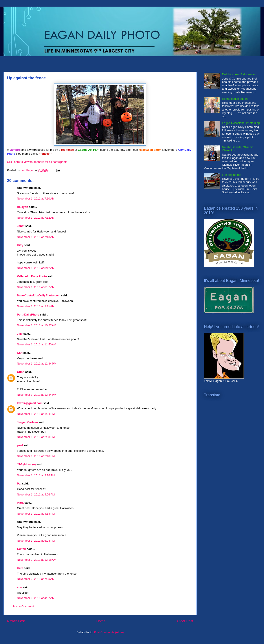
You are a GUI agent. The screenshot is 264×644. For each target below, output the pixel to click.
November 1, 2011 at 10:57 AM (37, 325)
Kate (20, 568)
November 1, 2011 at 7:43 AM (36, 237)
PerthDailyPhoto (28, 315)
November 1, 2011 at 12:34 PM (37, 364)
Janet (21, 226)
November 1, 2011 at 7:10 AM (36, 199)
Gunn (21, 372)
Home (101, 621)
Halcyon (23, 207)
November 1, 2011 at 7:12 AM (36, 218)
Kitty (20, 245)
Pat (19, 483)
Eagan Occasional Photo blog (241, 123)
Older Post (185, 621)
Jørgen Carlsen (27, 422)
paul (20, 445)
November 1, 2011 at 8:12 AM (36, 268)
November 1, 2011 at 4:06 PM (36, 494)
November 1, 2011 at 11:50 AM (37, 344)
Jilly (20, 334)
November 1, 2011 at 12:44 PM (37, 395)
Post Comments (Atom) (109, 632)
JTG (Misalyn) (26, 464)
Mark (20, 503)
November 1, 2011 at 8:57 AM (36, 287)
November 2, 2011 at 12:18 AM (37, 560)
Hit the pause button (235, 99)
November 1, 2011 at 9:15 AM (36, 306)
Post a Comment (23, 606)
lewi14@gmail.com (30, 403)
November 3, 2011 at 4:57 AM (36, 598)
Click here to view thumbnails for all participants (37, 162)
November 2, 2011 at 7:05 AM (36, 579)
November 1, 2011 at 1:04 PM (36, 414)
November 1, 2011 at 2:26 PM (36, 475)
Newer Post (16, 621)
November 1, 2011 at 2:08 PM (36, 437)
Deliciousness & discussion (239, 74)
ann (19, 587)
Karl (20, 353)
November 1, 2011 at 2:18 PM (36, 456)
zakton (21, 549)
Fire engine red (232, 175)
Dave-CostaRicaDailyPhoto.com (39, 295)
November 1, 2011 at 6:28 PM (36, 541)
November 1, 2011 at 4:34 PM (36, 514)
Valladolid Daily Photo (32, 276)
